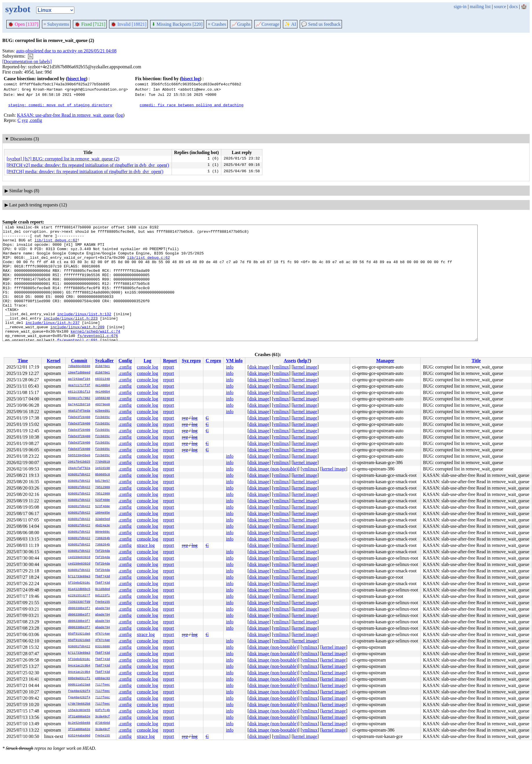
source (500, 7)
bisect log (77, 79)
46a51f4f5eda (79, 411)
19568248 (103, 398)
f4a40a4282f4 (79, 691)
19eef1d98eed (79, 373)
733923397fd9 (79, 602)
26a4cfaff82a (79, 468)
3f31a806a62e (79, 717)
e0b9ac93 (103, 679)
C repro (213, 361)
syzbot (18, 9)
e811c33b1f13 (79, 392)
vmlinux (281, 367)
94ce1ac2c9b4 (79, 666)
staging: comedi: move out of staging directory (60, 105)
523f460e (103, 500)
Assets (290, 361)
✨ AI (290, 24)
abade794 (103, 609)
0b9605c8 (103, 475)
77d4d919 (103, 462)
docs (513, 7)
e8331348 (103, 379)
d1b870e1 (103, 367)
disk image (259, 367)
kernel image (305, 367)
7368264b (103, 538)
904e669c (103, 532)
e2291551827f (79, 596)
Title (476, 361)
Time (23, 361)
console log (147, 367)
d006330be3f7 (79, 609)
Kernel (54, 361)
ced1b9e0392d (79, 558)
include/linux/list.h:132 (84, 332)
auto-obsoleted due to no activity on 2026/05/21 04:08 (66, 51)
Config (125, 361)
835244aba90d (79, 736)
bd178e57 (103, 481)
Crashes (217, 24)
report (168, 367)
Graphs (241, 24)
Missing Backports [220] (177, 24)
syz (25, 120)
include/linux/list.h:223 (70, 337)
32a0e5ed (103, 519)
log (120, 115)
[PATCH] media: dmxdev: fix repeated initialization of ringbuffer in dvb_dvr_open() (85, 172)
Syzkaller (104, 361)
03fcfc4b (103, 710)
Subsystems (56, 24)
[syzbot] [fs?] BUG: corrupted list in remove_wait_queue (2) (63, 159)
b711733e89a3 (79, 577)
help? (304, 361)
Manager (385, 361)
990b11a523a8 (79, 685)
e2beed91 (103, 411)
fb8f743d (103, 577)
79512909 (103, 488)
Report (170, 361)
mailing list (480, 7)
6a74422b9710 (79, 405)
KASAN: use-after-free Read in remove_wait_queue (66, 115)
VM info (234, 361)
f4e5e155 (103, 602)
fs (31, 56)
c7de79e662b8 (79, 704)
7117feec (103, 685)
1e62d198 (103, 468)
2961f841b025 (79, 462)
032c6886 (103, 647)
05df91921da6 (79, 634)
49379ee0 (103, 405)
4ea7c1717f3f (79, 386)
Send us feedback (321, 24)
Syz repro (191, 361)
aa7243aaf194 (79, 379)
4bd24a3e (103, 526)
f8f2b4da (103, 551)
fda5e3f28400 (79, 417)
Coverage (267, 24)
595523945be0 (79, 456)
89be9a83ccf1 (79, 679)
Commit (79, 361)
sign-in (460, 7)
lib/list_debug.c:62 (56, 243)
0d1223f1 (103, 596)
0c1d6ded (103, 589)
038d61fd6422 (79, 475)
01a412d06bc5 (79, 589)
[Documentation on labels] (27, 62)
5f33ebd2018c (79, 583)
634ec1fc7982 (79, 398)
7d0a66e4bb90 (79, 367)
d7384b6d (103, 723)
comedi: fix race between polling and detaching (192, 105)
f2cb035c (103, 417)
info (230, 367)
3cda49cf (103, 717)
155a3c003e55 (79, 710)
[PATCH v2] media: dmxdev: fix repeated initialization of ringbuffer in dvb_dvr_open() (88, 165)
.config (36, 120)
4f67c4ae (103, 634)
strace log (146, 545)
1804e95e (103, 513)
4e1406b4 (103, 386)
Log (147, 361)
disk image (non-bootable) (274, 469)
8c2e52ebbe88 (79, 723)
